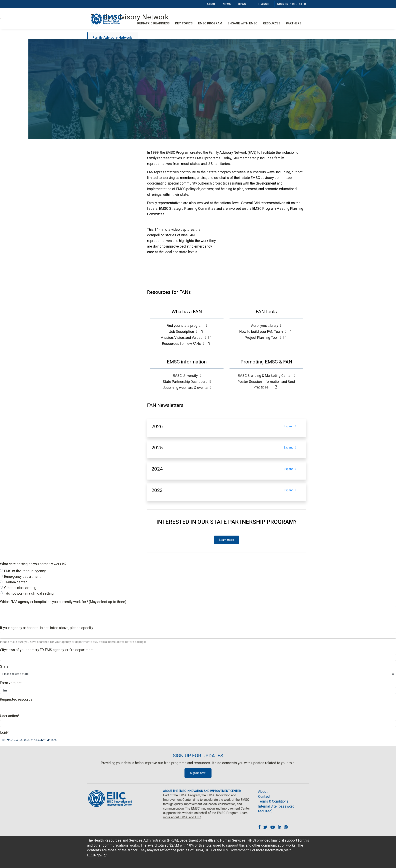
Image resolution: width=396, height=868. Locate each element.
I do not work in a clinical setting (29, 593)
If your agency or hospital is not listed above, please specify (47, 628)
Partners (294, 23)
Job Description (184, 332)
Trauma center (16, 582)
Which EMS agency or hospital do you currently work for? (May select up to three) (63, 602)
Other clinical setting (20, 588)
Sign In (283, 4)
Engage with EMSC (243, 23)
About (212, 4)
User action (10, 716)
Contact (264, 797)
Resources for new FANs (184, 344)
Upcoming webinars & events (187, 388)
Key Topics (184, 23)
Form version (11, 683)
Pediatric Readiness (153, 23)
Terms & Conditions (273, 801)
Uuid (4, 733)
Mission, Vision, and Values (184, 338)
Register (299, 4)
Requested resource (16, 699)
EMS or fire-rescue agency (25, 571)
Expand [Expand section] (293, 426)
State (4, 666)
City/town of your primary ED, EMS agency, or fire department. (47, 650)
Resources (272, 23)
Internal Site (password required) (276, 809)
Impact (242, 4)
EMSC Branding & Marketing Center (266, 376)
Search (262, 4)
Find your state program (187, 326)
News (227, 4)
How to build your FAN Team (263, 332)
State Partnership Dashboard (187, 382)
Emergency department (22, 577)
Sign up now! (198, 773)
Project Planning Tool (263, 338)
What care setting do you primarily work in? (33, 564)
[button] (187, 312)
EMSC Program (210, 23)
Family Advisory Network (112, 38)
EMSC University (187, 376)
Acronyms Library (266, 326)
